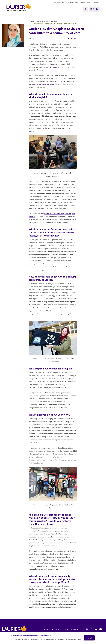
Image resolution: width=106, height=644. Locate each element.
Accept (89, 638)
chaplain (63, 81)
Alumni (83, 3)
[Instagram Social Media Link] (87, 629)
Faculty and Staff (76, 629)
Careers (65, 629)
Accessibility (56, 629)
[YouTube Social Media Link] (101, 629)
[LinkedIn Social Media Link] (96, 629)
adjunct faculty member (53, 67)
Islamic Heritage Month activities (49, 84)
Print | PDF (72, 39)
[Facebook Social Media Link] (92, 629)
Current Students (72, 3)
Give (89, 3)
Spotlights (54, 21)
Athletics (95, 3)
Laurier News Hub (43, 21)
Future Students (59, 3)
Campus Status (45, 629)
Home (33, 21)
